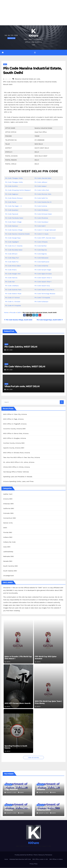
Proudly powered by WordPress (24, 855)
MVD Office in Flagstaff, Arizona (15, 424)
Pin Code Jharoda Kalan (43, 178)
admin (21, 793)
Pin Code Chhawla (41, 242)
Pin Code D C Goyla (41, 234)
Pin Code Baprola (41, 250)
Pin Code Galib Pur (41, 198)
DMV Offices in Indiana (56, 859)
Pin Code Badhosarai (42, 262)
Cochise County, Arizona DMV (14, 443)
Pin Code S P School (12, 298)
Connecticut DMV (10, 518)
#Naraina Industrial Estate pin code (27, 79)
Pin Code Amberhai (41, 266)
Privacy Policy (33, 864)
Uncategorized (8, 576)
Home (6, 313)
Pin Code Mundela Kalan (14, 250)
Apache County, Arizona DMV (14, 448)
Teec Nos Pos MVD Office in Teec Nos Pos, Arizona (22, 458)
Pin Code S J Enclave (13, 302)
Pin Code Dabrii (40, 226)
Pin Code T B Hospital (42, 298)
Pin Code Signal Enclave (43, 274)
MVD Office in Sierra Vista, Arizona (16, 434)
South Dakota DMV (10, 571)
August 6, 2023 (12, 793)
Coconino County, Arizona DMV (14, 429)
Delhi (5, 64)
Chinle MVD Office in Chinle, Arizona (17, 467)
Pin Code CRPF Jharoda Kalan (45, 238)
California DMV (9, 509)
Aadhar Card (8, 494)
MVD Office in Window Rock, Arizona (17, 453)
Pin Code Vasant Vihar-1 (43, 282)
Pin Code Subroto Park (13, 290)
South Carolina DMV (11, 566)
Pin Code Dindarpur (42, 210)
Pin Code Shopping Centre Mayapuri (18, 190)
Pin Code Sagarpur (12, 194)
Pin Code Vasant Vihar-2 (43, 278)
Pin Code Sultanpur (41, 302)
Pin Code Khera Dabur (13, 266)
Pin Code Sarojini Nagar (43, 270)
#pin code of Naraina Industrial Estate (43, 82)
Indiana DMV (8, 537)
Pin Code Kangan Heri (13, 274)
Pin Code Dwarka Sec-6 (43, 202)
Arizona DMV (8, 499)
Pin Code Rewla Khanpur (14, 198)
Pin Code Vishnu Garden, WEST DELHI (25, 367)
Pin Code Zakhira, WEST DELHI (21, 347)
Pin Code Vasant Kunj (42, 286)
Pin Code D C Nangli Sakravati (45, 230)
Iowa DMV (7, 547)
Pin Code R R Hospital (13, 306)
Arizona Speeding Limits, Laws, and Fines (18, 482)
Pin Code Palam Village (13, 222)
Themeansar (48, 855)
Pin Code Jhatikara (12, 286)
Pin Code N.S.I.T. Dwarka (14, 246)
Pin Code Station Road (13, 294)
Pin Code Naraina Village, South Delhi (18, 320)
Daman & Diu (8, 523)
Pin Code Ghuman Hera (43, 194)
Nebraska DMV (9, 556)
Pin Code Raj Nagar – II (13, 206)
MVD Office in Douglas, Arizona (15, 438)
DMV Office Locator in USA (40, 859)
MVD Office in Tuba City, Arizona (15, 414)
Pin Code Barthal (41, 246)
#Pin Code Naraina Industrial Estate (16, 82)
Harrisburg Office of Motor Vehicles (16, 472)
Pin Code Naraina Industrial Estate (17, 234)
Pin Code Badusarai (41, 258)
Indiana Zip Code (9, 542)
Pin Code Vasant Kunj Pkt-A (44, 290)
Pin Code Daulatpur (42, 222)
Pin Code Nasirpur (12, 226)
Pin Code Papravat (12, 214)
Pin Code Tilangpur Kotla (14, 178)
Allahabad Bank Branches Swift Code (20, 859)
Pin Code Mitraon (11, 254)
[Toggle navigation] (35, 53)
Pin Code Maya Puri (12, 258)
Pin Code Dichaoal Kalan (43, 214)
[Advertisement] (33, 13)
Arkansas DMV (8, 504)
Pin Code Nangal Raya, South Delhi (50, 320)
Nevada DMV (8, 561)
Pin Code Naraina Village (14, 230)
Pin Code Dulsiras (41, 206)
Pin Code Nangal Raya (13, 238)
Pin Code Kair (10, 282)
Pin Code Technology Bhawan (45, 294)
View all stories (33, 758)
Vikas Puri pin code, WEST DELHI (22, 386)
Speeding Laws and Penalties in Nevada (18, 477)
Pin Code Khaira (11, 270)
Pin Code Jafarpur (41, 182)
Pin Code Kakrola (11, 278)
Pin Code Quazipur (12, 210)
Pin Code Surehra (11, 186)
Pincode (13, 313)
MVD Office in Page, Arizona (13, 419)
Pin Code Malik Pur (12, 262)
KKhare (34, 36)
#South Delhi (8, 85)
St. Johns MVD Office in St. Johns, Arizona (19, 462)
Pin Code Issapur (41, 186)
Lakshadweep (8, 552)
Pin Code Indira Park (42, 190)
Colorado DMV (8, 513)
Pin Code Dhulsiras (41, 218)
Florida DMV (8, 533)
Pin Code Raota (11, 202)
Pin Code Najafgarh (12, 242)
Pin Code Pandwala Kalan (14, 218)
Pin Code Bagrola (41, 254)
